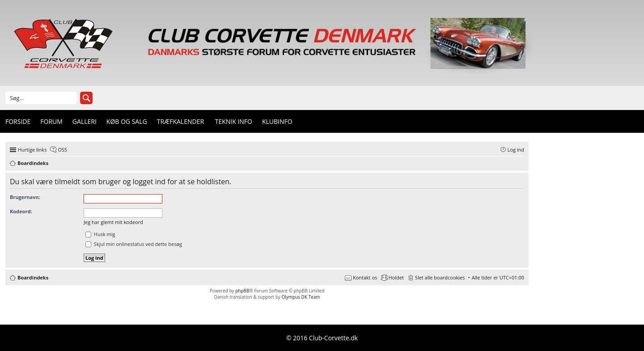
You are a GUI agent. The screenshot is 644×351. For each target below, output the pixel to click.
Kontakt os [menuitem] (365, 277)
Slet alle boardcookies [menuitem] (440, 277)
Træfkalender (180, 121)
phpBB (242, 291)
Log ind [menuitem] (516, 150)
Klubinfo (277, 121)
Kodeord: (21, 211)
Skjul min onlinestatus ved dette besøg (134, 244)
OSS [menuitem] (62, 150)
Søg (86, 98)
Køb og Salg (127, 121)
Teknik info (234, 121)
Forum (51, 121)
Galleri (85, 121)
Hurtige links (32, 150)
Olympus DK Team (301, 297)
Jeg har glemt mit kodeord (113, 222)
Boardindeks (33, 277)
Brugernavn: (25, 197)
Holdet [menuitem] (396, 277)
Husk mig (100, 234)
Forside (18, 121)
